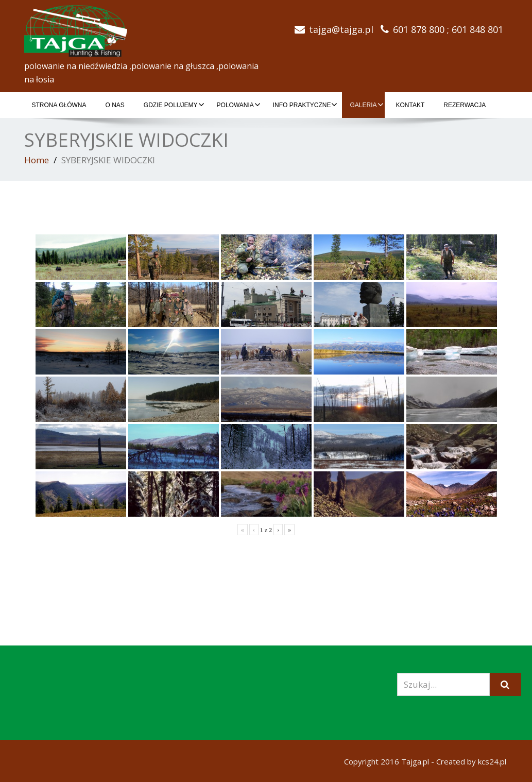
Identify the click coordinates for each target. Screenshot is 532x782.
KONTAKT (410, 105)
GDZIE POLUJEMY (174, 105)
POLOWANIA (239, 105)
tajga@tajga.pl (341, 29)
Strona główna (59, 105)
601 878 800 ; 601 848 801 (448, 29)
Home (37, 160)
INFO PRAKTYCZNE (305, 105)
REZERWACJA (465, 105)
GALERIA (366, 105)
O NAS (115, 105)
